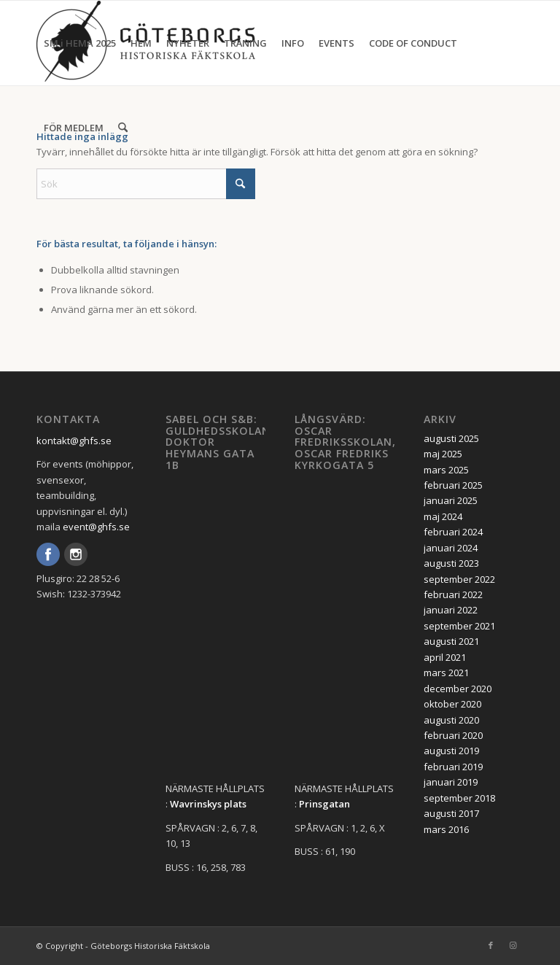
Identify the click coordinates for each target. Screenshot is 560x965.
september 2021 (459, 626)
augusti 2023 (451, 563)
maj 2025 (443, 454)
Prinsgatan (324, 804)
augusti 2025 (451, 438)
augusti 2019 (451, 751)
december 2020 (458, 689)
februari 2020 (453, 735)
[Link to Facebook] (491, 945)
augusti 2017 (451, 813)
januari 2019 (451, 782)
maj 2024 (443, 516)
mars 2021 (446, 673)
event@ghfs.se (96, 527)
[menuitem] (80, 43)
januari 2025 (451, 500)
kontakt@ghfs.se (74, 441)
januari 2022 (451, 610)
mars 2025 (446, 470)
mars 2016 (446, 829)
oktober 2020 (452, 704)
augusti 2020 (451, 720)
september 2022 (459, 579)
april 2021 (445, 657)
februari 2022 (453, 594)
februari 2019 (453, 767)
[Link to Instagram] (513, 945)
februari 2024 (453, 532)
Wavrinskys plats (208, 804)
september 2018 (459, 798)
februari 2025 (453, 485)
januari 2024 (451, 548)
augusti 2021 (451, 641)
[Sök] (123, 128)
